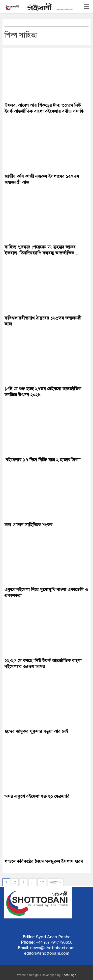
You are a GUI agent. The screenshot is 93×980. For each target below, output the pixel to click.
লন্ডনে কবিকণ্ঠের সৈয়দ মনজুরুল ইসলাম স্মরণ (44, 861)
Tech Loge (69, 975)
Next (56, 882)
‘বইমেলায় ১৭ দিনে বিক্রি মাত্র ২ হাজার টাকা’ (43, 460)
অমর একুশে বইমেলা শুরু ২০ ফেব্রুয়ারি (37, 796)
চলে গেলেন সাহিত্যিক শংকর (29, 525)
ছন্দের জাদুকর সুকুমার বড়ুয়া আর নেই (36, 731)
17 (42, 882)
